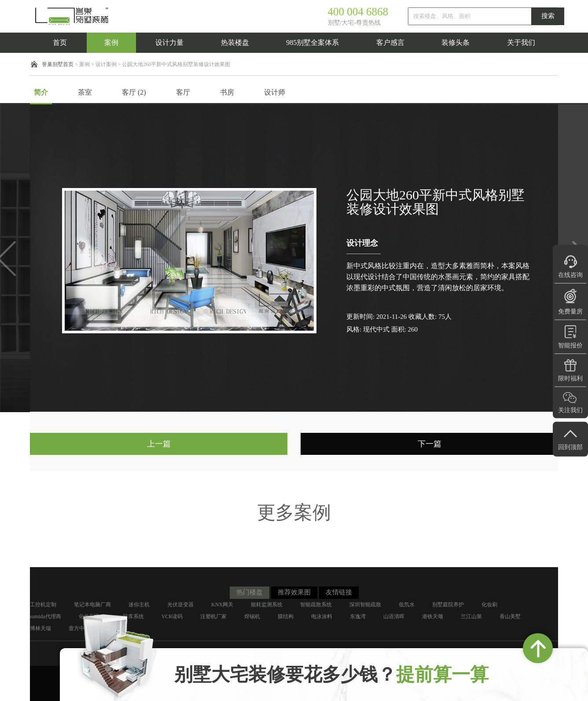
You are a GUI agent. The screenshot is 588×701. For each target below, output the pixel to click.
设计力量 (169, 42)
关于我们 (521, 42)
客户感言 (390, 42)
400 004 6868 (358, 12)
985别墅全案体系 (312, 42)
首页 (60, 42)
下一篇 (430, 444)
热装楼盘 (235, 42)
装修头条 (456, 42)
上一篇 (159, 444)
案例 (111, 42)
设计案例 (106, 64)
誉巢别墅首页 (58, 64)
